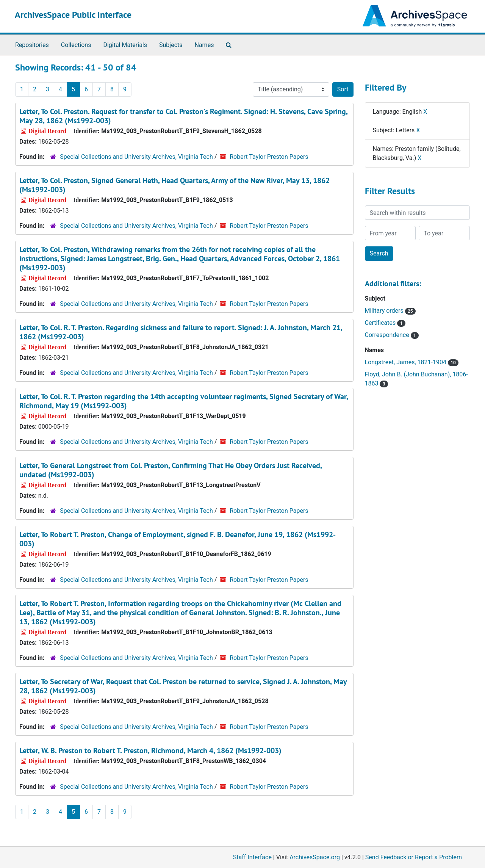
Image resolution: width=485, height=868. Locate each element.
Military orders (390, 311)
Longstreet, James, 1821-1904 (412, 362)
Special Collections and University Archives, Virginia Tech (136, 157)
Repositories (32, 45)
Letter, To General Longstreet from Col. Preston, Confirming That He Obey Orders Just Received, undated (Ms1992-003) (171, 470)
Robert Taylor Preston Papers (269, 157)
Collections (76, 45)
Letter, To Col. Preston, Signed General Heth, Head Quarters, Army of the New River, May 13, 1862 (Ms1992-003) (174, 185)
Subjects (171, 45)
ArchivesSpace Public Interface (73, 15)
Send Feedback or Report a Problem (414, 857)
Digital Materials (125, 45)
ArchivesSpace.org (315, 857)
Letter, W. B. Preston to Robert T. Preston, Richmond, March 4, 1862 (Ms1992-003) (150, 750)
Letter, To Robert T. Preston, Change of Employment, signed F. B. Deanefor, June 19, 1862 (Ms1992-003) (178, 539)
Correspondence (392, 335)
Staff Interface (252, 857)
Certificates (385, 323)
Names (204, 45)
